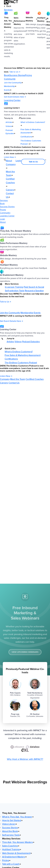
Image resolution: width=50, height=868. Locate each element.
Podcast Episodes (10, 132)
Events (8, 90)
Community (5, 213)
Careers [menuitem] (11, 190)
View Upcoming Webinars (25, 653)
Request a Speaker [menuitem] (34, 291)
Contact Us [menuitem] (10, 195)
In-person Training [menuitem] (14, 287)
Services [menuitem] (8, 10)
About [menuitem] (9, 161)
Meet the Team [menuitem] (10, 173)
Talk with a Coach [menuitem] (11, 864)
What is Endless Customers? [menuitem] (19, 352)
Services (4, 200)
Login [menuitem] (18, 161)
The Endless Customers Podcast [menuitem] (21, 363)
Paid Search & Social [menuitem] (34, 287)
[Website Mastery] (31, 39)
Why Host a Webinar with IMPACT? (25, 759)
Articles (10, 122)
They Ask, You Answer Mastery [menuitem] (18, 842)
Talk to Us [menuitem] (33, 162)
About (3, 222)
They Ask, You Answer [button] (14, 813)
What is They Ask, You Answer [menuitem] (18, 817)
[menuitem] (25, 232)
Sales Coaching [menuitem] (11, 846)
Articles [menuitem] (10, 342)
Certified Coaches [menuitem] (10, 182)
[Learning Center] (25, 109)
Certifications (27, 137)
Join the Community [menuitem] (10, 313)
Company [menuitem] (5, 379)
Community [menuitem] (10, 79)
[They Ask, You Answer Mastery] (9, 39)
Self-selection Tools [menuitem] (15, 291)
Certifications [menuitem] (11, 359)
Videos (9, 126)
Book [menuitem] (7, 75)
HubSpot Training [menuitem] (12, 849)
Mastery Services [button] (11, 839)
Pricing (3, 210)
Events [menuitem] (37, 313)
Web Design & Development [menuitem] (17, 853)
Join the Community (13, 83)
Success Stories (7, 207)
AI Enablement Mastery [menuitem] (14, 857)
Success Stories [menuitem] (17, 75)
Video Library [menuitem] (9, 824)
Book (2, 204)
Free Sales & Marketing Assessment (31, 131)
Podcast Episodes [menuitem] (31, 342)
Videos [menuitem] (18, 342)
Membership (10, 86)
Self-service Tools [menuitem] (11, 835)
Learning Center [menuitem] (12, 100)
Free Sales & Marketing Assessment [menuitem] (23, 355)
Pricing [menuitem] (28, 75)
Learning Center (7, 216)
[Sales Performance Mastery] (20, 39)
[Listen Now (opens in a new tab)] (10, 157)
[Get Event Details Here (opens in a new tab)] (15, 97)
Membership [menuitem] (27, 313)
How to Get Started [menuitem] (12, 820)
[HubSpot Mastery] (42, 39)
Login (2, 219)
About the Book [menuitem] (11, 831)
